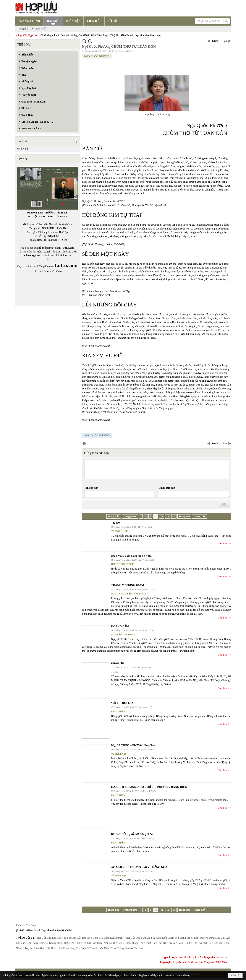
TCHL (114, 672)
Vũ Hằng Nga (118, 754)
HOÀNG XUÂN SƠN (123, 564)
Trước (215, 41)
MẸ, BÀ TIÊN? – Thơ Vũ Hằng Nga (133, 745)
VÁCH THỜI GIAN (123, 703)
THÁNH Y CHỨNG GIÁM (128, 585)
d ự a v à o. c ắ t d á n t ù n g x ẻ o (131, 556)
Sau (225, 41)
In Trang (84, 444)
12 (168, 516)
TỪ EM (116, 523)
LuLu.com (69, 248)
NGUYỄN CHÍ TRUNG (124, 635)
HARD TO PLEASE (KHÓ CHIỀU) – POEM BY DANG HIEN (149, 787)
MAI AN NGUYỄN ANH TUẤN (128, 594)
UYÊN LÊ (23, 149)
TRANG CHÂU (120, 531)
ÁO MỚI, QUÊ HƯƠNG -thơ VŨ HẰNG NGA (139, 867)
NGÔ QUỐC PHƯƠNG (97, 56)
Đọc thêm (223, 544)
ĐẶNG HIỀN (118, 711)
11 (162, 516)
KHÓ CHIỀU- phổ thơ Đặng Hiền (132, 834)
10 (156, 516)
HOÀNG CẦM (120, 626)
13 (174, 516)
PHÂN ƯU (117, 663)
